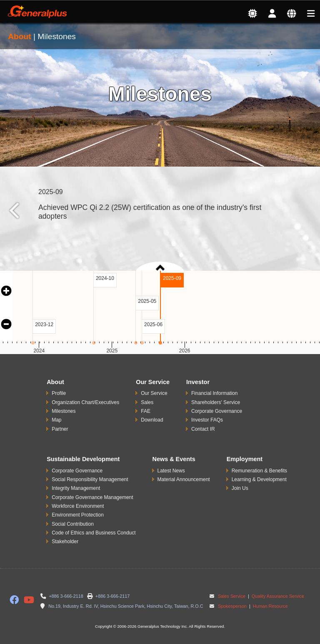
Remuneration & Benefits (259, 471)
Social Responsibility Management (90, 479)
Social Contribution (73, 524)
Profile (59, 393)
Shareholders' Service (216, 402)
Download (152, 420)
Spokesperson (232, 606)
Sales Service (232, 596)
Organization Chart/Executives (85, 402)
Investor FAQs (207, 420)
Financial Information (214, 393)
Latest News (171, 471)
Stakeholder (65, 542)
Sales (147, 402)
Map (56, 420)
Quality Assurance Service (277, 596)
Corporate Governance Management (92, 497)
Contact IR (203, 429)
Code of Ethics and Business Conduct (94, 533)
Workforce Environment (78, 506)
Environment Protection (78, 515)
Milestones (64, 411)
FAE (146, 411)
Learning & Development (259, 479)
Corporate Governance (217, 411)
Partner (60, 429)
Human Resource (270, 606)
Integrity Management (76, 488)
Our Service (154, 393)
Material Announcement (184, 479)
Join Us (240, 488)
